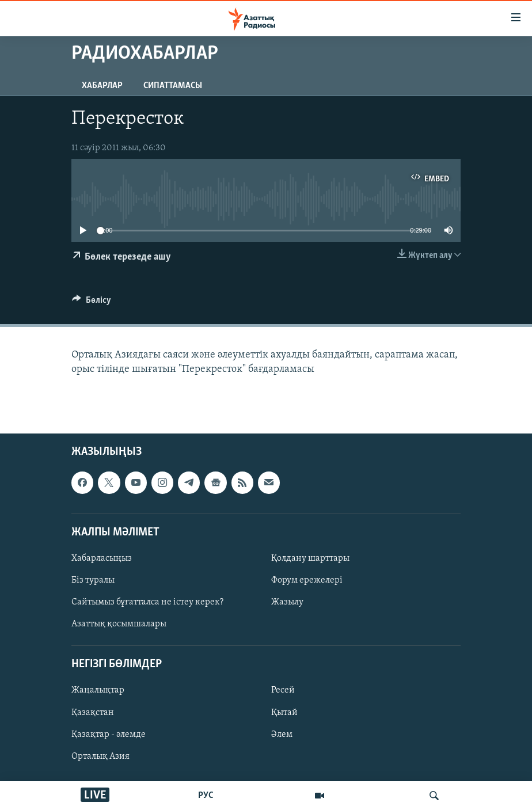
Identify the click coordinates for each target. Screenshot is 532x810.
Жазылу (287, 602)
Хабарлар (102, 86)
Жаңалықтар (98, 690)
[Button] (92, 303)
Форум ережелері (307, 580)
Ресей (283, 690)
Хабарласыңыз (102, 558)
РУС (206, 796)
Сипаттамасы (173, 86)
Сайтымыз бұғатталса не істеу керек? (147, 602)
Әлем (282, 734)
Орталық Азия (100, 756)
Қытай (284, 712)
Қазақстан (93, 712)
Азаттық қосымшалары (119, 624)
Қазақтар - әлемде (109, 734)
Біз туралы (93, 580)
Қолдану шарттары (310, 558)
